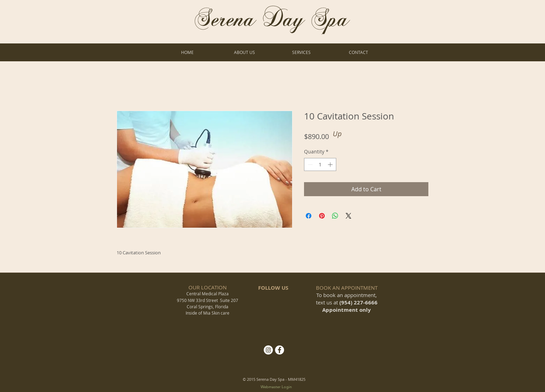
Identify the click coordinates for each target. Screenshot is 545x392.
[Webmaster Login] (276, 387)
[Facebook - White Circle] (280, 350)
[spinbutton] (320, 164)
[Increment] (331, 164)
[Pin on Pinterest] (322, 216)
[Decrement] (309, 164)
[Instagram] (268, 350)
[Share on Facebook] (309, 216)
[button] (301, 52)
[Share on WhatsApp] (335, 216)
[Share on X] (349, 216)
